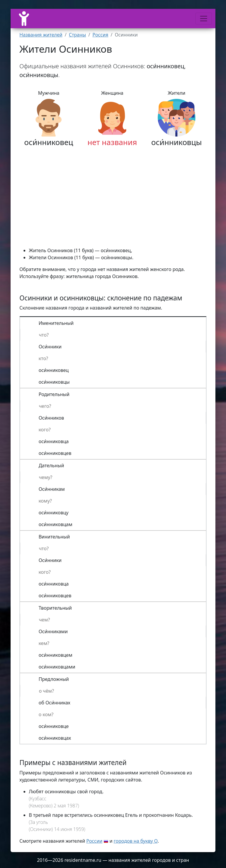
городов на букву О (136, 841)
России (94, 841)
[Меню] (204, 19)
